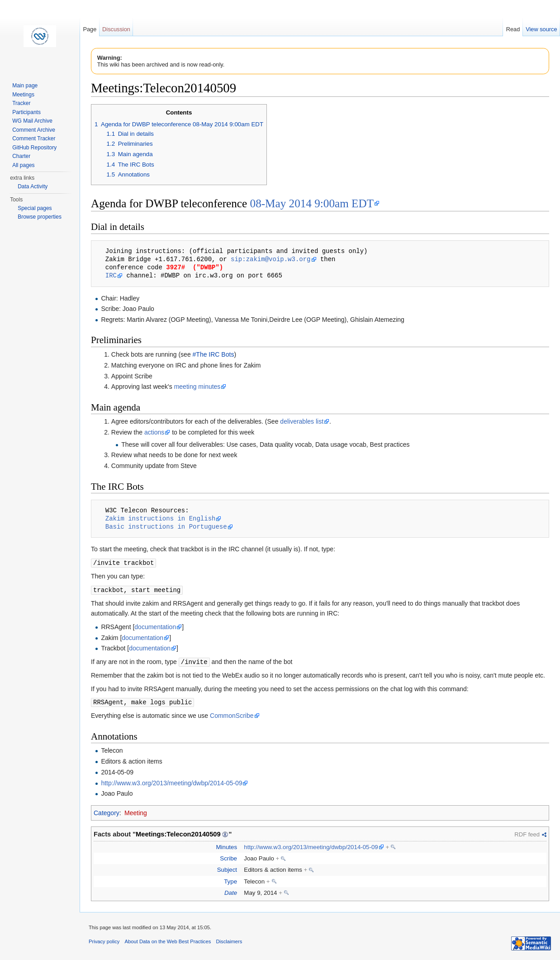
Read (513, 29)
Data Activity (33, 186)
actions (154, 432)
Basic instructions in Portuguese (166, 527)
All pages (23, 165)
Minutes (226, 845)
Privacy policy (104, 940)
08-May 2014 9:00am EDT (312, 203)
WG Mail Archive (32, 121)
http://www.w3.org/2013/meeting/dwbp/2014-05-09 (171, 781)
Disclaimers (229, 940)
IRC (111, 275)
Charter (21, 156)
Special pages (35, 208)
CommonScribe (232, 714)
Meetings (23, 95)
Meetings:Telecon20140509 (178, 832)
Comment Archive (34, 130)
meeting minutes (197, 387)
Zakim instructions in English (161, 518)
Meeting (136, 811)
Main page (25, 86)
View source (541, 29)
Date (231, 891)
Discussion (116, 29)
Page (90, 29)
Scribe (228, 857)
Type (230, 880)
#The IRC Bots (214, 354)
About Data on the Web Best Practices (168, 940)
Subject (227, 868)
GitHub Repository (34, 148)
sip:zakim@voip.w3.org (271, 259)
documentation (155, 626)
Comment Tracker (34, 139)
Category (107, 811)
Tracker (21, 103)
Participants (26, 112)
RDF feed (527, 833)
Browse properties (40, 217)
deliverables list (302, 421)
